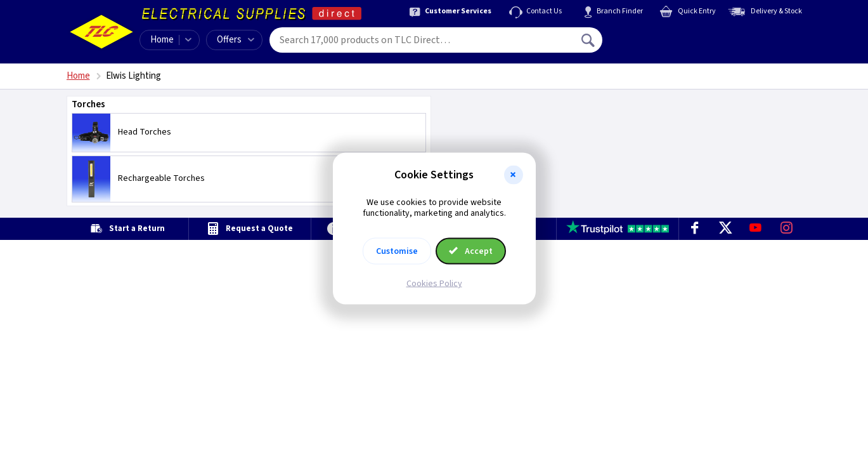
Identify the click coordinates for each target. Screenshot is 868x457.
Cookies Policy (434, 283)
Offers (236, 40)
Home (162, 40)
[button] (514, 175)
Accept (471, 251)
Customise (397, 251)
